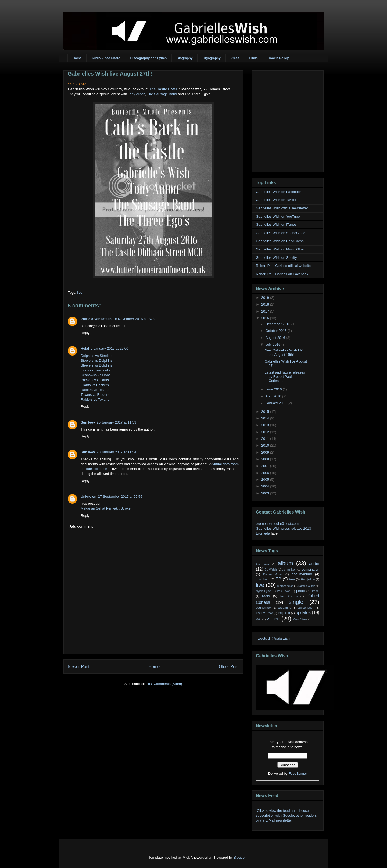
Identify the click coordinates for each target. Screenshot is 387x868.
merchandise (285, 586)
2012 (266, 432)
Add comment (81, 526)
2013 (266, 425)
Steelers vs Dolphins (97, 361)
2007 (266, 466)
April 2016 (274, 396)
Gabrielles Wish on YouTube (278, 216)
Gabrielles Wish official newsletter (282, 208)
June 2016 (274, 389)
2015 (266, 412)
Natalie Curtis (307, 586)
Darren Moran (273, 574)
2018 (266, 304)
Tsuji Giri (284, 613)
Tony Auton (137, 94)
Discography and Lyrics (148, 58)
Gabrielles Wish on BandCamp (280, 241)
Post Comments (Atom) (164, 684)
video (273, 618)
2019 (266, 298)
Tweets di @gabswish (273, 638)
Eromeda (263, 533)
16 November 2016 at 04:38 (135, 319)
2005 (266, 480)
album (286, 563)
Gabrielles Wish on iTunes (276, 225)
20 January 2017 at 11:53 (116, 422)
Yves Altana (300, 620)
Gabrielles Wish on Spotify (276, 258)
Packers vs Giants (95, 380)
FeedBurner (298, 774)
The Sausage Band (162, 94)
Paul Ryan (284, 591)
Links (253, 58)
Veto (259, 620)
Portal (316, 591)
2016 (266, 318)
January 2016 (277, 403)
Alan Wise (263, 564)
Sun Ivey (88, 422)
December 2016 (278, 324)
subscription (306, 607)
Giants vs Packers (95, 385)
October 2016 (277, 331)
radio (266, 596)
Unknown (89, 496)
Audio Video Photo (106, 58)
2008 (266, 459)
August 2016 (276, 338)
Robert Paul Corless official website (283, 266)
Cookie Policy (278, 58)
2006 (266, 473)
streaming (284, 607)
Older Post (229, 667)
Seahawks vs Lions (96, 375)
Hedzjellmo (308, 580)
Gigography (211, 58)
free (292, 579)
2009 (266, 452)
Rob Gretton (289, 596)
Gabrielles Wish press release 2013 (283, 528)
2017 (266, 311)
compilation (310, 569)
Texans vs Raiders (95, 395)
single (296, 602)
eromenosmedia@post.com (277, 524)
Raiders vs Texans (95, 390)
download (263, 579)
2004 (266, 486)
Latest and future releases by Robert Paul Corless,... (285, 376)
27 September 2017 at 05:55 (120, 496)
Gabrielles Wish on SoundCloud (281, 233)
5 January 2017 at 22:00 (109, 348)
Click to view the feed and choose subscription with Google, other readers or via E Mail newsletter (286, 815)
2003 (266, 493)
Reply (85, 333)
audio (314, 564)
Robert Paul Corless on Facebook (282, 274)
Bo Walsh (271, 570)
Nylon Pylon (264, 591)
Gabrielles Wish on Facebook (279, 192)
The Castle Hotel (163, 89)
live (80, 293)
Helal (85, 348)
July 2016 (273, 344)
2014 (266, 418)
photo (301, 591)
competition (289, 570)
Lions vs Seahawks (96, 370)
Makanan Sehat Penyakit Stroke (106, 508)
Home (77, 58)
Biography (184, 58)
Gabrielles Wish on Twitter (276, 200)
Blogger (239, 857)
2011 (266, 439)
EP (278, 579)
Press (235, 58)
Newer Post (79, 667)
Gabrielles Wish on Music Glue (280, 249)
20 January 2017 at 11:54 (116, 452)
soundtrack (264, 607)
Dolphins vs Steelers (97, 356)
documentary (302, 574)
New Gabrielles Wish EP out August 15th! (283, 352)
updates (303, 613)
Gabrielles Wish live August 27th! (110, 74)
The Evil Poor (264, 613)
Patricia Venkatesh (96, 319)
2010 (266, 445)
